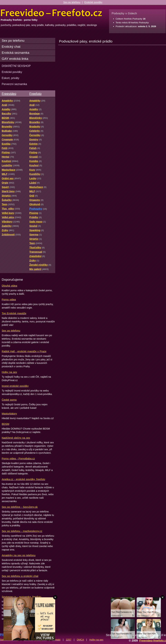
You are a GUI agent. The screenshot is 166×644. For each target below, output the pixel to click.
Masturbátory (9, 414)
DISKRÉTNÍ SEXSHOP (16, 66)
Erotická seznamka (16, 53)
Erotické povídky (93, 2)
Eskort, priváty (11, 78)
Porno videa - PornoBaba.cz (18, 458)
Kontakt (56, 640)
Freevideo (9, 94)
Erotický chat (11, 47)
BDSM (6, 424)
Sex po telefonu (72, 2)
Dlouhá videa (9, 286)
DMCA (80, 640)
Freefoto (35, 94)
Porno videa (9, 299)
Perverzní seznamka (14, 84)
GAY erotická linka (15, 59)
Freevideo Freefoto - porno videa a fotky (51, 13)
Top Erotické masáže (14, 313)
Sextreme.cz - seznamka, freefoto (21, 597)
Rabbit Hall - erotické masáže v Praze (24, 351)
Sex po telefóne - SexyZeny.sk (20, 507)
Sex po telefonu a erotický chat (20, 576)
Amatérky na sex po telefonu (19, 555)
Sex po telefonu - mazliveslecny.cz (22, 531)
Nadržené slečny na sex (16, 438)
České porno (9, 400)
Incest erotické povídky (15, 386)
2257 (69, 640)
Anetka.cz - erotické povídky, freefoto (23, 479)
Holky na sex (9, 372)
